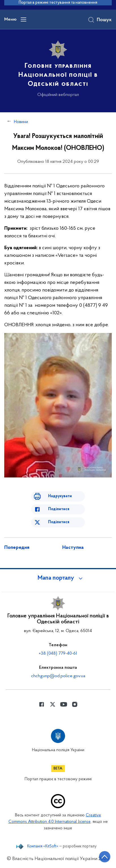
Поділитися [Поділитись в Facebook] (59, 509)
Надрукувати (60, 496)
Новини (21, 122)
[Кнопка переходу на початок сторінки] (105, 857)
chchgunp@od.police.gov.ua (58, 676)
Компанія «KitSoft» (43, 847)
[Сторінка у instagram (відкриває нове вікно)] (75, 704)
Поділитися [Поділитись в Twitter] (59, 522)
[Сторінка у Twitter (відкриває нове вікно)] (53, 704)
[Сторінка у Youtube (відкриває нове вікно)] (64, 704)
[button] (58, 578)
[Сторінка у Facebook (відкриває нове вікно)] (42, 704)
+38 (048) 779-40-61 (58, 654)
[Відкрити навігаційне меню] (23, 19)
